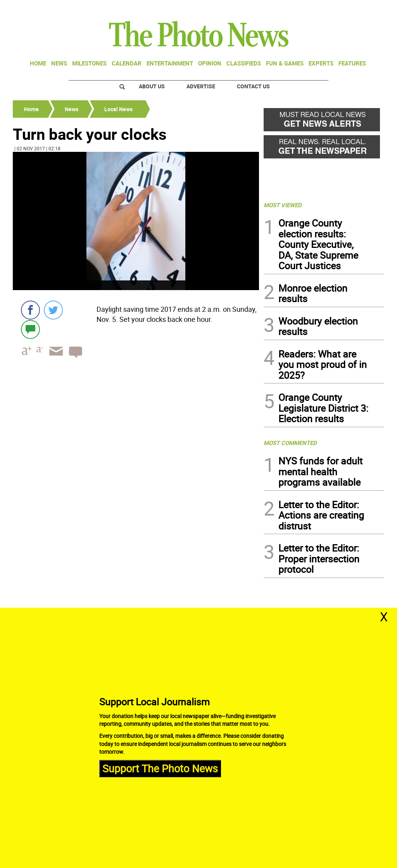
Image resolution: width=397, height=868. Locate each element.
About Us (152, 86)
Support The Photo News (160, 768)
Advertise (201, 86)
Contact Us (253, 86)
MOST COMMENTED (290, 443)
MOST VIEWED (283, 205)
